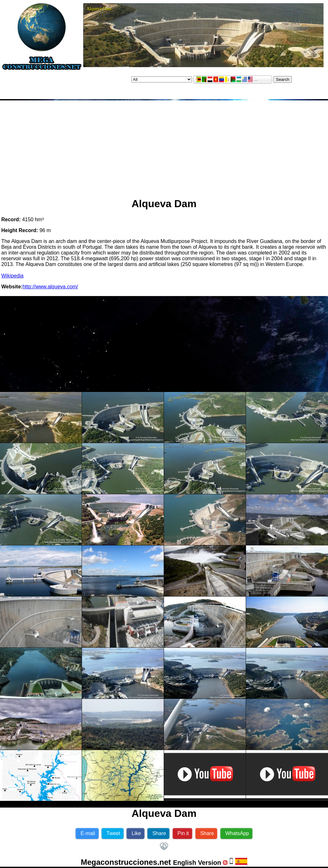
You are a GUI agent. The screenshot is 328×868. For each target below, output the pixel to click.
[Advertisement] (164, 146)
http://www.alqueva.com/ (50, 287)
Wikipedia (12, 276)
